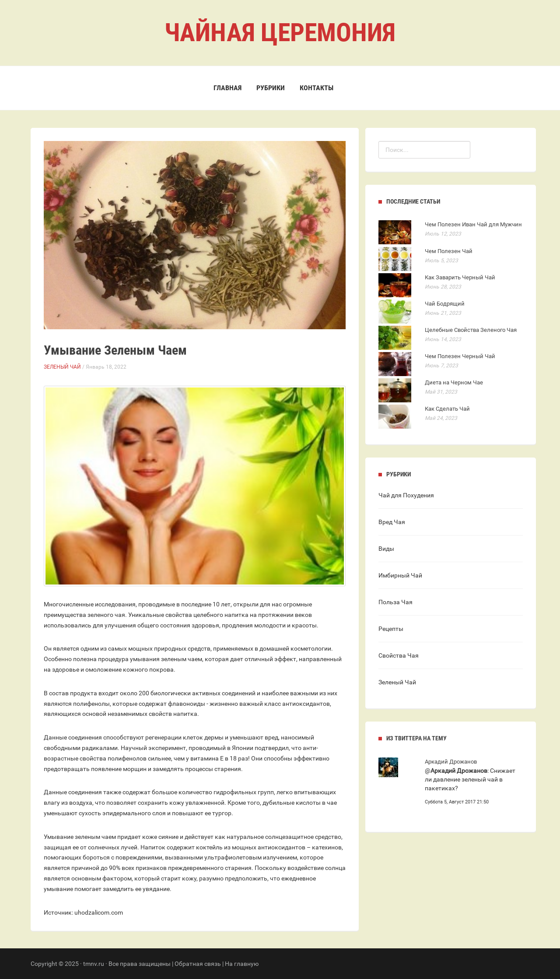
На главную (242, 964)
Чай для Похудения (406, 495)
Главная (227, 88)
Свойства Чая (399, 655)
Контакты (317, 88)
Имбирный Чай (400, 575)
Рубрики (271, 88)
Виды (386, 549)
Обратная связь (198, 964)
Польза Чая (395, 602)
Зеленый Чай (62, 367)
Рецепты (391, 629)
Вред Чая (392, 522)
